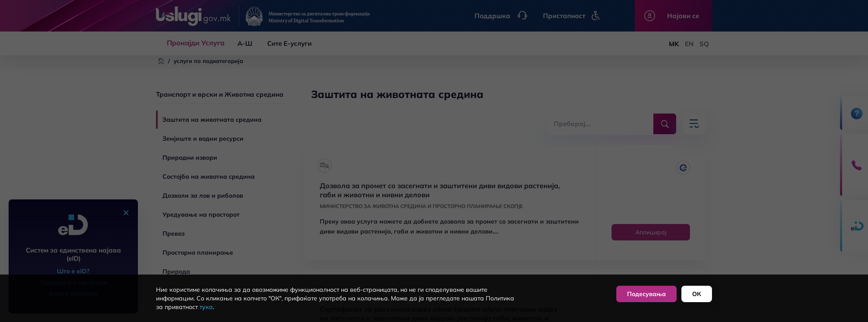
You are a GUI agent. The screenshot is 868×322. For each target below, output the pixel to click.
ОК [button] (697, 294)
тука (206, 307)
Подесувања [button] (646, 294)
